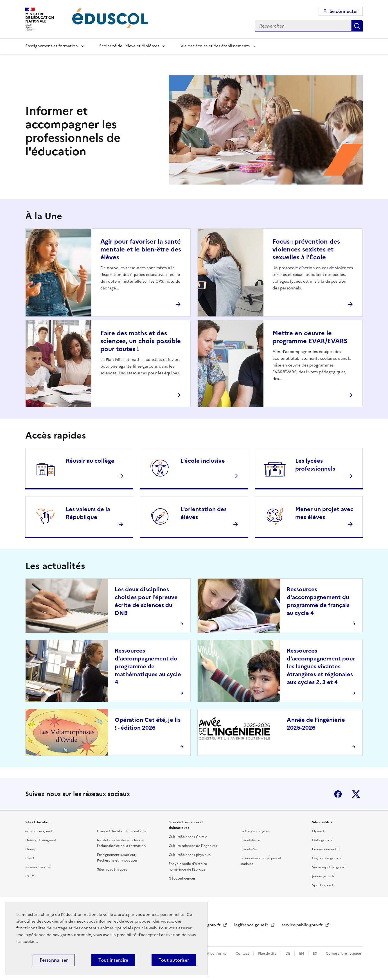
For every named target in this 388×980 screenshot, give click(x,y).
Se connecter (344, 11)
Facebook (338, 794)
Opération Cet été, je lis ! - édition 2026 (148, 724)
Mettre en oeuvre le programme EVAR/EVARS (310, 337)
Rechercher (357, 26)
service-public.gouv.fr (303, 925)
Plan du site (268, 954)
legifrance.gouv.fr (252, 925)
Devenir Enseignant (41, 840)
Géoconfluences (182, 878)
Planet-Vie (249, 849)
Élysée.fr (319, 831)
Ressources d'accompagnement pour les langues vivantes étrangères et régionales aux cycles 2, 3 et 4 (321, 666)
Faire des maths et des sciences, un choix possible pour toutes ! (141, 341)
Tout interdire (113, 960)
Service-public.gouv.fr (330, 867)
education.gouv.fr (40, 831)
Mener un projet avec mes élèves (324, 513)
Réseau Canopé (38, 867)
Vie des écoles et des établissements (215, 46)
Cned (30, 858)
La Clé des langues (255, 831)
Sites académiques (112, 869)
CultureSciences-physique (190, 855)
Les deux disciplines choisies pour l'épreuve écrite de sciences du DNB (146, 601)
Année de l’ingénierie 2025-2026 (316, 724)
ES (315, 954)
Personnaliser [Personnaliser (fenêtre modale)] (54, 960)
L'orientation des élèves (204, 513)
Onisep (31, 849)
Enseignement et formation (52, 46)
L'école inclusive (203, 461)
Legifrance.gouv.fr (327, 858)
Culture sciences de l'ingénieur (193, 846)
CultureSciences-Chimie (188, 837)
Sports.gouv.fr (323, 885)
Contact (243, 954)
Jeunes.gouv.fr (323, 876)
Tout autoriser (174, 960)
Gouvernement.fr (326, 849)
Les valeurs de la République (88, 513)
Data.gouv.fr (322, 840)
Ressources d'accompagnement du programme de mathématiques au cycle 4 (148, 666)
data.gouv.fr (210, 925)
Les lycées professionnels (315, 465)
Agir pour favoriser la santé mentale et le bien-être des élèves (141, 249)
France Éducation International (122, 831)
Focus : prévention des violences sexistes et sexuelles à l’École (306, 249)
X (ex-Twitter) (356, 794)
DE (288, 954)
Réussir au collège (90, 461)
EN (302, 954)
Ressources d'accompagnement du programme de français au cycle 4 (318, 601)
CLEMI (31, 876)
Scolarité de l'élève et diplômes (129, 46)
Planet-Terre (250, 840)
